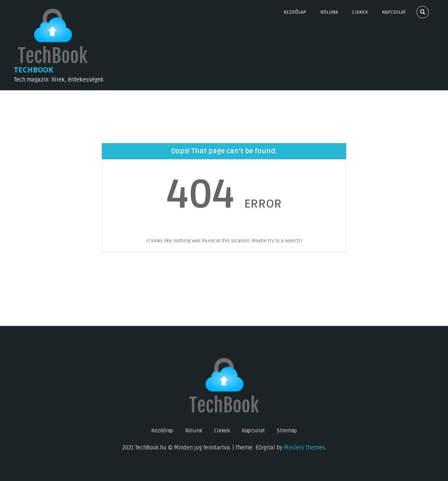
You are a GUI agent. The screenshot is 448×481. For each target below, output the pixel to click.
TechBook (34, 70)
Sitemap (287, 431)
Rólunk (329, 12)
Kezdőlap (295, 12)
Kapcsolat (394, 12)
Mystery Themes (304, 448)
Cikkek (360, 12)
